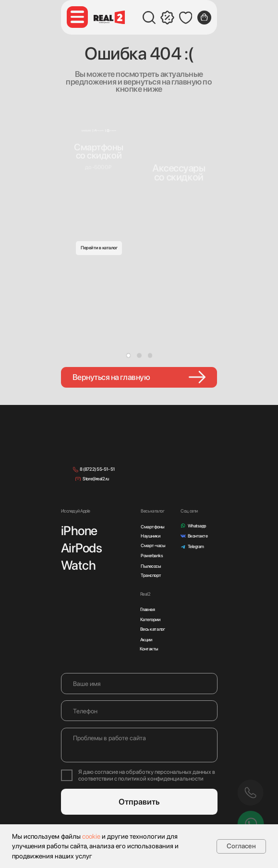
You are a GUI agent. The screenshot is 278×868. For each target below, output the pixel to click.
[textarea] (139, 745)
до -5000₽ (98, 167)
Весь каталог (152, 629)
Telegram (196, 546)
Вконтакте (198, 536)
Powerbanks (152, 556)
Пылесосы (151, 566)
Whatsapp (197, 526)
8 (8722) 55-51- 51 (97, 469)
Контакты (149, 649)
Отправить (139, 802)
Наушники (150, 536)
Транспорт (151, 575)
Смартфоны (153, 527)
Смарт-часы (153, 545)
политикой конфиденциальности (161, 779)
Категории (150, 619)
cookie (91, 836)
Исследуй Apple (76, 511)
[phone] (139, 711)
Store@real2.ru (96, 479)
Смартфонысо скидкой (98, 151)
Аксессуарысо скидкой (179, 172)
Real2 (145, 594)
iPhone (79, 531)
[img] (179, 152)
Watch (79, 565)
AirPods (82, 548)
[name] (139, 683)
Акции (146, 640)
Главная (148, 609)
